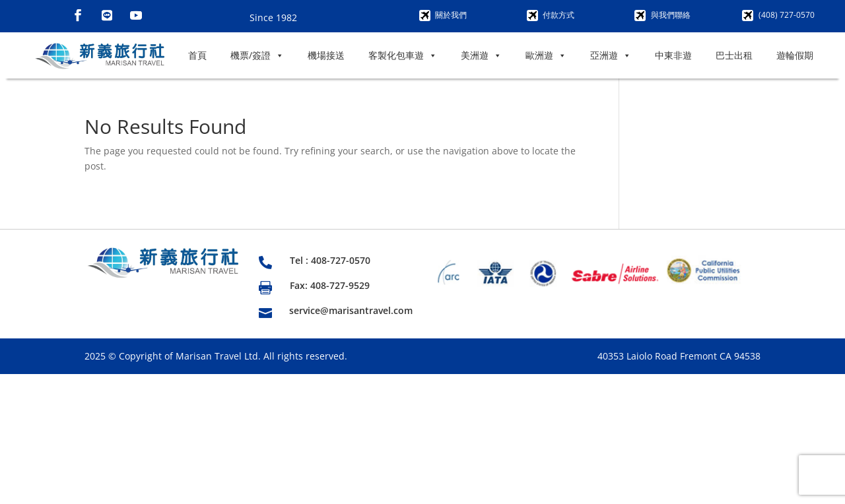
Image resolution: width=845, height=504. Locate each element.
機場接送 (326, 55)
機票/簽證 (257, 55)
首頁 (197, 55)
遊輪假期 (795, 55)
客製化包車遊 (403, 55)
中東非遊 (673, 55)
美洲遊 (481, 55)
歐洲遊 (546, 55)
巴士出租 (734, 55)
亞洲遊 (611, 55)
